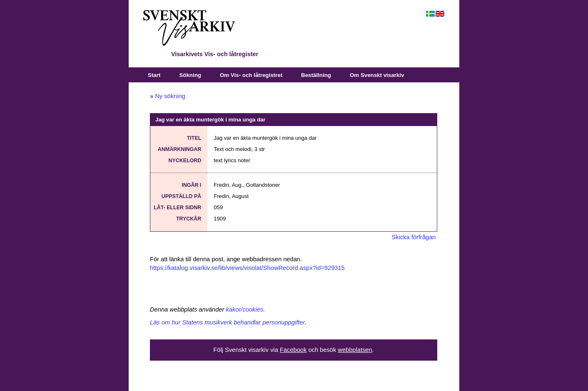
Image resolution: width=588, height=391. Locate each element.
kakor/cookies (245, 309)
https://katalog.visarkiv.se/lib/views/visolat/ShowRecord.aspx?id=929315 (247, 268)
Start (154, 75)
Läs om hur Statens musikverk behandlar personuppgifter (227, 322)
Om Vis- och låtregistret (251, 75)
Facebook (293, 350)
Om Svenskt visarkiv (377, 75)
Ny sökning (170, 96)
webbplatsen (355, 350)
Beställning (316, 75)
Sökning (190, 75)
